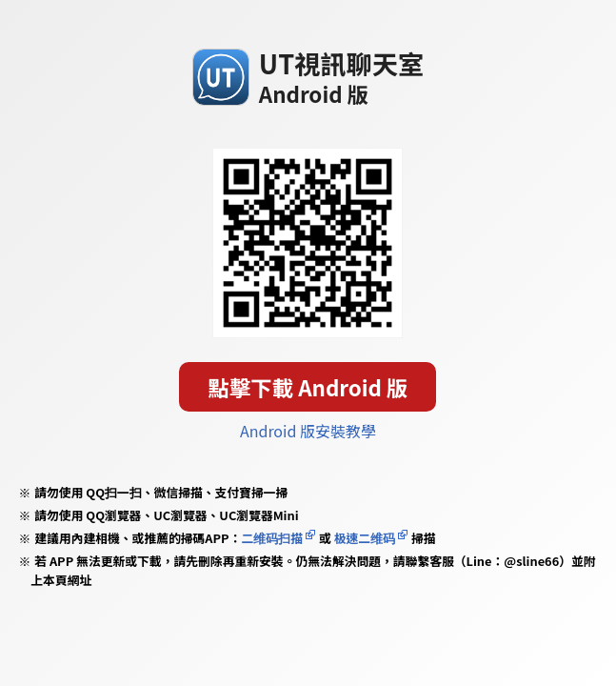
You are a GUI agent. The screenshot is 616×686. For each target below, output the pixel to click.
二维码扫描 (272, 538)
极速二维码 (365, 538)
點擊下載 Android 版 (308, 387)
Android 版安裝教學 (308, 431)
